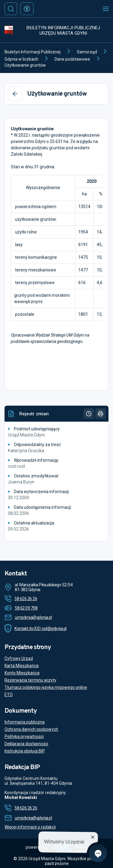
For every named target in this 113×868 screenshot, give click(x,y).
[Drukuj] (100, 414)
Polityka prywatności (24, 737)
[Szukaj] (11, 9)
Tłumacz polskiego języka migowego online (46, 687)
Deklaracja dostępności (26, 744)
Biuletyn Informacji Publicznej (33, 52)
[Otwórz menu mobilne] (106, 9)
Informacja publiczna (25, 722)
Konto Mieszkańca (22, 673)
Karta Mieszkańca (22, 666)
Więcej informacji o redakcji (30, 827)
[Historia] (89, 414)
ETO (9, 695)
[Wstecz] (15, 94)
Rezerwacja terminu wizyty (30, 680)
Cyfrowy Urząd (19, 658)
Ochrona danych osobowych (31, 729)
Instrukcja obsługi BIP (25, 751)
